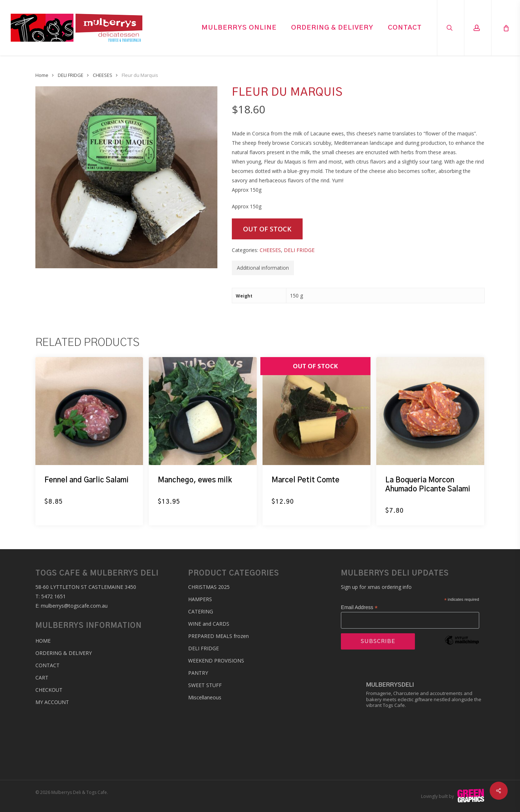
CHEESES (103, 75)
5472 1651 (53, 596)
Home (42, 75)
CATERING (201, 611)
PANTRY (198, 673)
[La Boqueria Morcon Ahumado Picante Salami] (430, 411)
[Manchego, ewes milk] (203, 411)
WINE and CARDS (209, 624)
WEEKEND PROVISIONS (216, 661)
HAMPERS (200, 599)
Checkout (49, 690)
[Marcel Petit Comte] (317, 411)
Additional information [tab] (263, 268)
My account (52, 702)
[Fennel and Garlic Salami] (89, 411)
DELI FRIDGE (71, 75)
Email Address (359, 607)
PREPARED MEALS (218, 636)
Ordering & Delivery (64, 653)
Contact (47, 665)
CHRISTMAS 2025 (209, 587)
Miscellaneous (205, 697)
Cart (42, 678)
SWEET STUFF (205, 685)
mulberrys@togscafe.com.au (74, 606)
